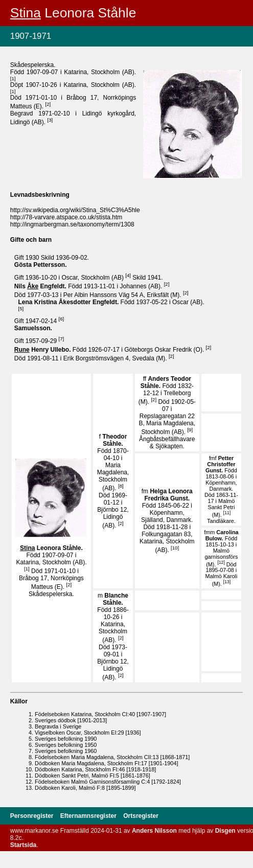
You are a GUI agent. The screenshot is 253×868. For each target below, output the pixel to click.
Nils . (41, 286)
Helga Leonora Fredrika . (168, 495)
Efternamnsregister (89, 816)
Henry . (43, 350)
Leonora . (51, 548)
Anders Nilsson (154, 831)
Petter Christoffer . (221, 464)
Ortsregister (141, 816)
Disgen (225, 831)
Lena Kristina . (70, 302)
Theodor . (114, 440)
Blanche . (116, 599)
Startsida (23, 845)
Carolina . (222, 535)
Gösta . (41, 265)
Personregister (33, 816)
